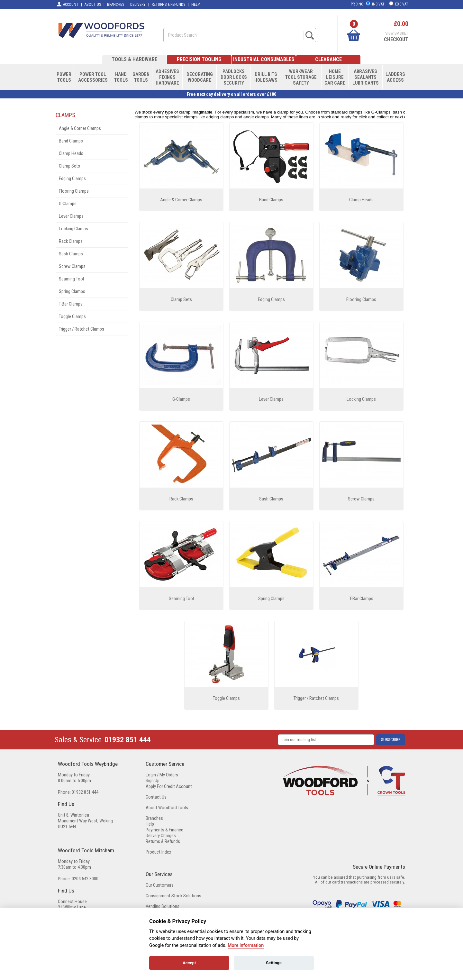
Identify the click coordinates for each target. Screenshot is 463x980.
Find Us (66, 804)
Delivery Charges (161, 836)
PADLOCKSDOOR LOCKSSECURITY (234, 77)
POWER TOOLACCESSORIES (93, 77)
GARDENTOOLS (141, 77)
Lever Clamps (71, 216)
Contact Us (156, 797)
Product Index (158, 852)
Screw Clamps (72, 266)
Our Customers (160, 885)
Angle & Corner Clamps (80, 128)
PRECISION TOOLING (199, 59)
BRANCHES (116, 5)
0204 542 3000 (85, 879)
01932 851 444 (128, 740)
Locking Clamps (73, 229)
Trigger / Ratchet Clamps (82, 329)
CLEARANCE (328, 59)
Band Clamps (71, 141)
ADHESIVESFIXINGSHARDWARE (167, 77)
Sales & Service (78, 740)
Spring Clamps (72, 291)
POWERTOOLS (64, 77)
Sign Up (153, 781)
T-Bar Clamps (71, 304)
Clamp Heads (71, 153)
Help (150, 824)
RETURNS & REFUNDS (168, 5)
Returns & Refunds (163, 841)
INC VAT (378, 4)
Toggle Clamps (72, 316)
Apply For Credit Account (169, 786)
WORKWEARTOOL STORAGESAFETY (301, 77)
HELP (195, 5)
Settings (274, 963)
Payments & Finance (164, 830)
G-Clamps (68, 204)
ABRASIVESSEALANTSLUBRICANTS (366, 77)
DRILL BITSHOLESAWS (266, 77)
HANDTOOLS (121, 77)
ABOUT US (93, 5)
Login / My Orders (162, 775)
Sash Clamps (71, 254)
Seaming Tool (71, 279)
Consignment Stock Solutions (173, 896)
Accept (189, 963)
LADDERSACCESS (395, 77)
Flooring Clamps (74, 191)
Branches (154, 818)
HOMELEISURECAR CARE (335, 77)
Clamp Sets (69, 166)
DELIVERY (138, 5)
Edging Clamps (72, 179)
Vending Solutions (163, 906)
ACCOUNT (67, 4)
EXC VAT (402, 4)
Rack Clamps (71, 241)
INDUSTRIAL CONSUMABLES (264, 59)
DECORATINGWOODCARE (200, 77)
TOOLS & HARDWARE (134, 59)
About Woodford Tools (167, 808)
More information (246, 945)
